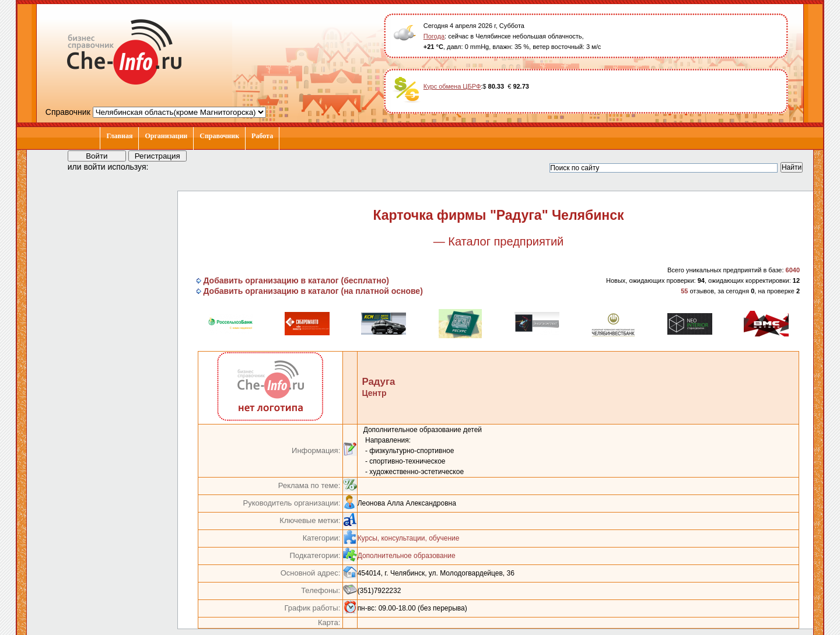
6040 (793, 270)
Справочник (219, 136)
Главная (119, 136)
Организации (166, 136)
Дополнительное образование (407, 556)
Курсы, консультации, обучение (409, 538)
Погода (434, 36)
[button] (168, 166)
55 (684, 291)
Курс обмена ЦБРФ (452, 86)
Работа (262, 136)
